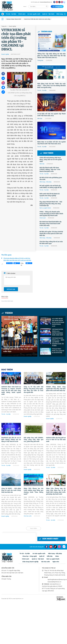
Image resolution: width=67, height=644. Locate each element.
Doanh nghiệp (12, 26)
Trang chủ (4, 26)
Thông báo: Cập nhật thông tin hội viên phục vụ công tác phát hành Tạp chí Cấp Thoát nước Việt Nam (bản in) (51, 56)
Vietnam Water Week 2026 (14, 19)
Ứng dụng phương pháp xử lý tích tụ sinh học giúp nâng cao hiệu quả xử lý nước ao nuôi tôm (17, 259)
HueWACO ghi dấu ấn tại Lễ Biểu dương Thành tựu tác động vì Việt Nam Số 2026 (11, 440)
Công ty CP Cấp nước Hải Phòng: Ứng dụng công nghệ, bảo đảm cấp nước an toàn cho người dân (33, 390)
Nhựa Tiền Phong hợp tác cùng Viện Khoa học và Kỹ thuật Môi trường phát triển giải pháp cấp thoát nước (56, 491)
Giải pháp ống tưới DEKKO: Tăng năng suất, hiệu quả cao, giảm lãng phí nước (33, 440)
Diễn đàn (40, 119)
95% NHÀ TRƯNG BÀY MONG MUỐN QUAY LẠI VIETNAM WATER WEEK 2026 (58, 322)
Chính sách (22, 14)
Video (7, 313)
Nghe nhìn (56, 562)
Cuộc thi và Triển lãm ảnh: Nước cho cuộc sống (37, 19)
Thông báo (45, 32)
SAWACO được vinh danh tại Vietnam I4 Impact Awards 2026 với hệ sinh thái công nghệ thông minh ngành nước (11, 390)
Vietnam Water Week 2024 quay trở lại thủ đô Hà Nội (58, 351)
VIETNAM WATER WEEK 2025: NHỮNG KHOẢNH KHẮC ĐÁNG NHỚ (57, 332)
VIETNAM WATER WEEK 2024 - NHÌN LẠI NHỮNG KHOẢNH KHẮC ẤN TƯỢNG (58, 342)
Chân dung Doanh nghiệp (30, 562)
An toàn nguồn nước (34, 14)
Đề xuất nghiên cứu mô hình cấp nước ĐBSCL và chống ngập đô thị (51, 187)
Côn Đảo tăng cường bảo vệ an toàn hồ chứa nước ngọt (51, 243)
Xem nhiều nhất (49, 539)
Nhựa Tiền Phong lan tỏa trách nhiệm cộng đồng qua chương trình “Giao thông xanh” (33, 491)
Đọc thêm (46, 153)
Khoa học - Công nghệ (30, 556)
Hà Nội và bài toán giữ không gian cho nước (51, 178)
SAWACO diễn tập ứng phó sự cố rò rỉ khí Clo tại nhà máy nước (56, 440)
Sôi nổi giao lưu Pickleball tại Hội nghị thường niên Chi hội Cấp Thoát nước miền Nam (19, 349)
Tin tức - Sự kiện (11, 14)
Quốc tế (42, 556)
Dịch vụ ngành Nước (45, 208)
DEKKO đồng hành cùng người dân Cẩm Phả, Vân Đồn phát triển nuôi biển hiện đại (56, 389)
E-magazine (57, 7)
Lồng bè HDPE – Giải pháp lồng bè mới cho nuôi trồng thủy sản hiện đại (11, 490)
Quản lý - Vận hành (48, 14)
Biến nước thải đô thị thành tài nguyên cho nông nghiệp (50, 195)
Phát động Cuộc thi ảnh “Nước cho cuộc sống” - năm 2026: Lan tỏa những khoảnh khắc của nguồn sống (51, 86)
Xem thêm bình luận (7, 301)
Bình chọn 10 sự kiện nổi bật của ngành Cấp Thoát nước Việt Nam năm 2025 (51, 143)
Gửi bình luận (11, 289)
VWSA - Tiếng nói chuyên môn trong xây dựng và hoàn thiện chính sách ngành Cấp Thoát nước (51, 214)
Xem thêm (34, 528)
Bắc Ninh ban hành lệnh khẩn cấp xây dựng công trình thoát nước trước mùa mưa (50, 224)
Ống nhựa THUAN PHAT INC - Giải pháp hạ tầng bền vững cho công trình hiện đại (51, 204)
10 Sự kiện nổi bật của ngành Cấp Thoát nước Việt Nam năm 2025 (51, 115)
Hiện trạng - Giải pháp (45, 182)
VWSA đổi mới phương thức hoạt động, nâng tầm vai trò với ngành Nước (51, 160)
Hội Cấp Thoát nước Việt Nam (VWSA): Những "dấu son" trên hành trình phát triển (50, 169)
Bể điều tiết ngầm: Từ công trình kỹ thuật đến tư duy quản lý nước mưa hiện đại (51, 234)
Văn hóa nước (28, 516)
